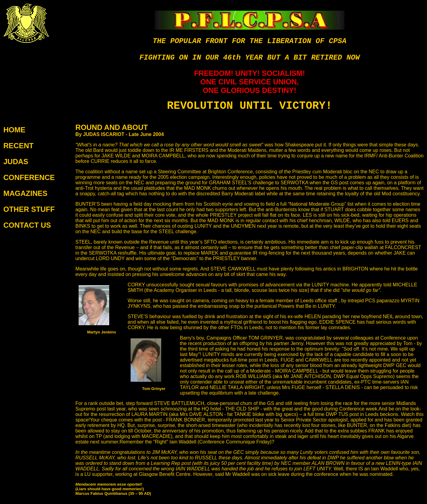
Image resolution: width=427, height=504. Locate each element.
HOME (14, 130)
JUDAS (16, 162)
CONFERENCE (29, 177)
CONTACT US (27, 225)
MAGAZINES (25, 193)
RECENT (19, 146)
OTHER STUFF (29, 209)
